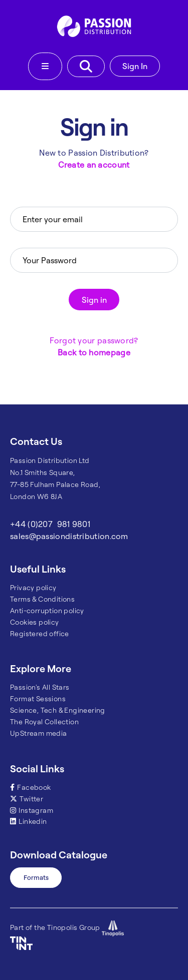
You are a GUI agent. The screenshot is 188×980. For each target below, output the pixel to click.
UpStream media (39, 733)
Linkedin (29, 821)
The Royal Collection (44, 722)
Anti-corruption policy (47, 611)
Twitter (27, 799)
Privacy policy (33, 588)
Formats (36, 877)
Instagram (32, 810)
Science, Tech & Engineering (58, 710)
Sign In (135, 66)
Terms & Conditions (42, 599)
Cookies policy (35, 622)
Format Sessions (38, 699)
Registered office (40, 634)
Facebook (31, 787)
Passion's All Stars (40, 687)
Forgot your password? (94, 340)
